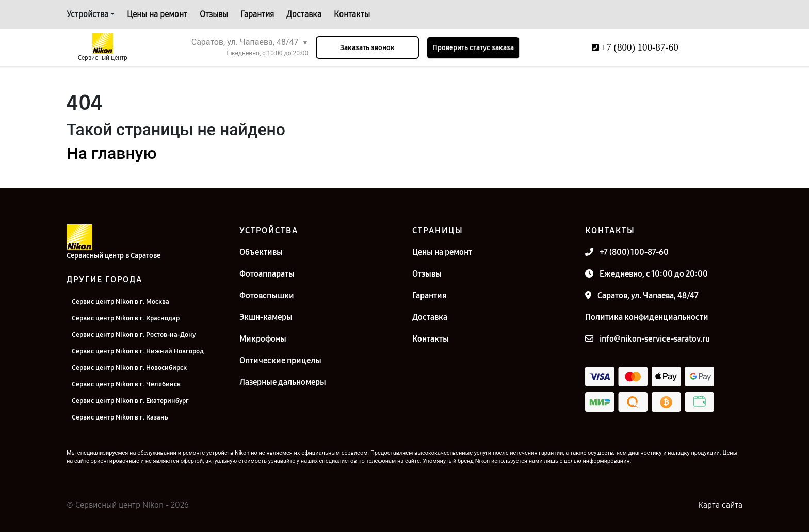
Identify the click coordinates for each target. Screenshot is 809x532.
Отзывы (214, 14)
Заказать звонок (367, 48)
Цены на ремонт (157, 14)
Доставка (304, 14)
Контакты (352, 14)
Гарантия (257, 14)
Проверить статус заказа (473, 48)
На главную (111, 153)
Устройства (87, 14)
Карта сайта (720, 505)
